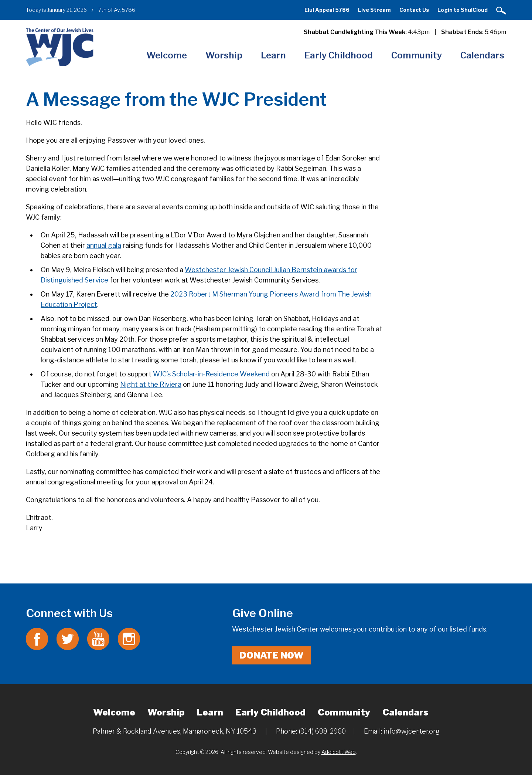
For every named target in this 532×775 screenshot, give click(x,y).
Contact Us (414, 10)
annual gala (104, 245)
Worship (224, 55)
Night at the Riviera (151, 384)
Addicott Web (339, 752)
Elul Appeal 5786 (327, 10)
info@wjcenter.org (412, 731)
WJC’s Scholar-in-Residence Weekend (211, 374)
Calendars (482, 55)
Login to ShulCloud (463, 10)
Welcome (167, 55)
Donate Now (272, 655)
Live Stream (374, 10)
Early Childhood (339, 55)
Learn (273, 55)
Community (417, 55)
